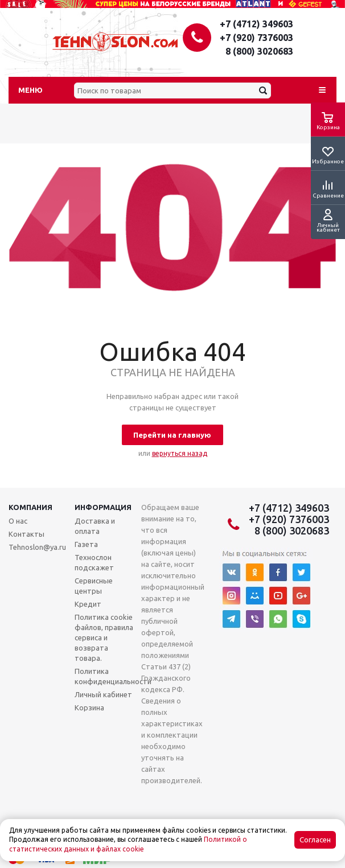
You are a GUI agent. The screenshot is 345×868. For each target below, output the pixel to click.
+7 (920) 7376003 (256, 38)
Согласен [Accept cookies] (315, 840)
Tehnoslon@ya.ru (37, 547)
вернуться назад (180, 453)
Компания (30, 507)
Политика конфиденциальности (113, 676)
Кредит (88, 604)
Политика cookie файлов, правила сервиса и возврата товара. (104, 637)
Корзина (89, 707)
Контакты (26, 534)
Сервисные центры (94, 586)
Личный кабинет (103, 694)
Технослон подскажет (94, 562)
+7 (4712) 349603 (256, 24)
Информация (103, 507)
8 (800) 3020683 (259, 51)
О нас (18, 521)
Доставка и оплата (95, 526)
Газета (86, 544)
